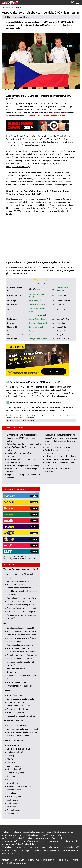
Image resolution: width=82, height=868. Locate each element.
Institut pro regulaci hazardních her (51, 847)
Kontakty (5, 860)
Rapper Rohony (13, 810)
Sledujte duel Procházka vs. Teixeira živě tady (45, 116)
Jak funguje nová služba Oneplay (21, 699)
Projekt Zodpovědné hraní (35, 850)
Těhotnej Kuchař (14, 790)
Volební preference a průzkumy (20, 581)
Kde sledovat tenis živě (17, 682)
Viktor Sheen (12, 783)
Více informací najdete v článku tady (52, 396)
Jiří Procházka (13, 745)
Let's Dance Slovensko (16, 702)
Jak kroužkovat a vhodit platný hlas (22, 605)
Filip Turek (11, 759)
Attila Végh (11, 807)
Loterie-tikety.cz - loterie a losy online (61, 447)
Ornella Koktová (14, 814)
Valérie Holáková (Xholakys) (19, 749)
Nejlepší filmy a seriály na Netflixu (21, 716)
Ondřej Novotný (13, 803)
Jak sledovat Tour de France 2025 (21, 628)
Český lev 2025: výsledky (17, 709)
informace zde (57, 838)
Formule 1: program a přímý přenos (22, 655)
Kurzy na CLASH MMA (16, 726)
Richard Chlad (13, 779)
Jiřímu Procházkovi (35, 136)
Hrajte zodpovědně (10, 416)
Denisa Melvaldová (15, 752)
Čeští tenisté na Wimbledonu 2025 (21, 635)
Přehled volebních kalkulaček (19, 588)
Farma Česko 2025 (15, 696)
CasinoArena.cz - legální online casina (61, 438)
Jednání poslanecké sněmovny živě (22, 732)
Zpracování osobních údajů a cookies (45, 860)
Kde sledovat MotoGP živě (18, 648)
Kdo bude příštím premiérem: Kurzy (22, 598)
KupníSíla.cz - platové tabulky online (60, 435)
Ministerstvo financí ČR (26, 847)
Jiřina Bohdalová (14, 769)
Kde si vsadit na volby (16, 584)
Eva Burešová (13, 800)
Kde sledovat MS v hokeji (17, 642)
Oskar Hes (11, 762)
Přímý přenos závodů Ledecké (20, 686)
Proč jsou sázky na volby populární (21, 608)
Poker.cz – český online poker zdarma (61, 459)
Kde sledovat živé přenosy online (21, 645)
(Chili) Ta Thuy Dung (15, 773)
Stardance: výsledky (15, 713)
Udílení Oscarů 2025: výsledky (19, 706)
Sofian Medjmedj (14, 797)
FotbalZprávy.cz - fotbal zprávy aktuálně (24, 444)
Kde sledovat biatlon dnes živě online (22, 659)
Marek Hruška (25, 17)
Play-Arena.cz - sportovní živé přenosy (23, 466)
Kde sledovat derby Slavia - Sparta (21, 638)
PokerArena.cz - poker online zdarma (61, 456)
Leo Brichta (12, 793)
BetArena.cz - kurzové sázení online (22, 435)
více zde (32, 417)
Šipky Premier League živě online (21, 652)
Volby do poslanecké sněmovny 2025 (23, 729)
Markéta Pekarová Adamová (19, 786)
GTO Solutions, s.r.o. (17, 863)
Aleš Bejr (11, 756)
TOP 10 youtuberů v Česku (18, 736)
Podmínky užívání (19, 860)
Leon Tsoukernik (14, 766)
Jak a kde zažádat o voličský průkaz (22, 612)
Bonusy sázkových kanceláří (19, 601)
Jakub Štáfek (12, 776)
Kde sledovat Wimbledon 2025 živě (22, 631)
